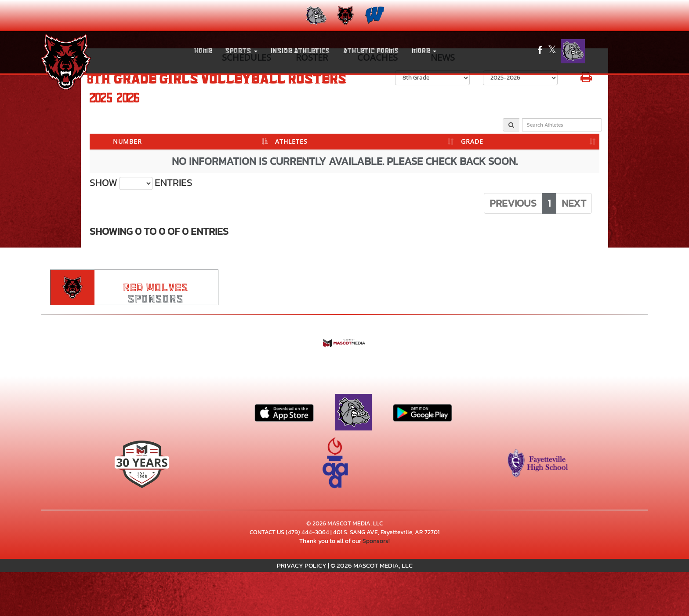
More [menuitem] (424, 51)
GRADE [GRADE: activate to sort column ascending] (472, 141)
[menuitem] (315, 15)
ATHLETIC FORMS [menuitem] (371, 51)
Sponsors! (376, 541)
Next (574, 203)
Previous (513, 203)
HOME (203, 51)
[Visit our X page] (552, 51)
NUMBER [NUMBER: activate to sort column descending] (127, 141)
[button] (241, 51)
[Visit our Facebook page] (540, 51)
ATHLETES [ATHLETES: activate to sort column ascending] (291, 141)
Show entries (141, 183)
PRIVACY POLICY (302, 565)
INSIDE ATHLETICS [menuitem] (300, 51)
